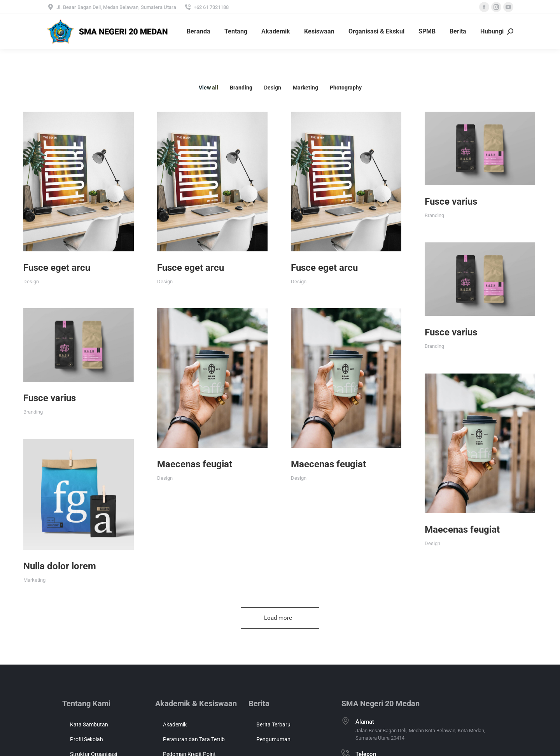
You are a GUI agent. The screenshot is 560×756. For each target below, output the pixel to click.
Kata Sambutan (89, 724)
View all (208, 88)
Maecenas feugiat (182, 448)
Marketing (305, 88)
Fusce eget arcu (57, 268)
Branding (241, 88)
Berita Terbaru (273, 724)
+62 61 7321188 (206, 7)
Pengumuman (273, 739)
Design (273, 88)
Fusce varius (413, 202)
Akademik (175, 724)
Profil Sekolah (87, 739)
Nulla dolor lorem (60, 542)
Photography (346, 88)
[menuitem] (199, 32)
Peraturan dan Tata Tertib (194, 739)
